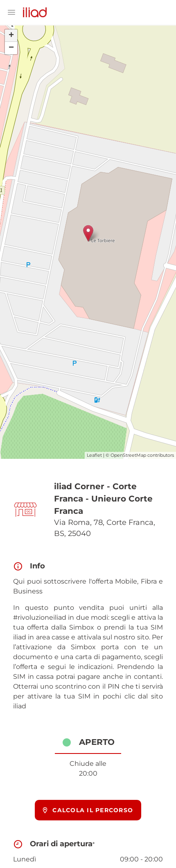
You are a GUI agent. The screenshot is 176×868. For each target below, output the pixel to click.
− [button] (11, 48)
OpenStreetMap (128, 455)
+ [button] (11, 36)
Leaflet (94, 455)
